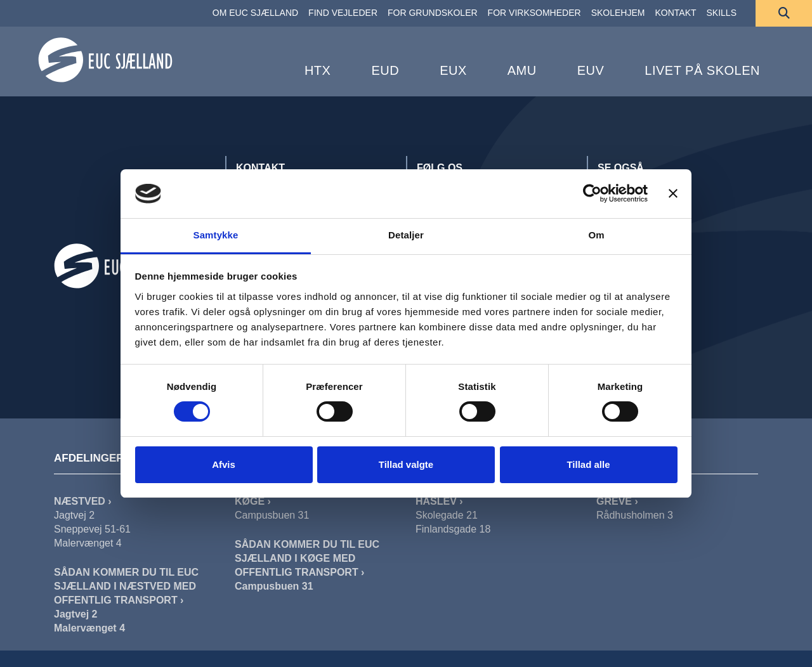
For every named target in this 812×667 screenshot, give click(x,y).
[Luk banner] (673, 193)
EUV (591, 70)
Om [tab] (596, 235)
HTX (318, 70)
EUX (453, 70)
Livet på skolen (702, 70)
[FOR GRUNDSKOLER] (433, 13)
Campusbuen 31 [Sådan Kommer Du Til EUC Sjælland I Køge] (274, 586)
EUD (385, 70)
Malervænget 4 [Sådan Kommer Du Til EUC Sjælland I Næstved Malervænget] (89, 628)
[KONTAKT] (675, 13)
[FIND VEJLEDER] (343, 13)
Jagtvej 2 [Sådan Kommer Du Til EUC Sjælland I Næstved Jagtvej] (75, 614)
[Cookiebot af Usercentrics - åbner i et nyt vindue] (592, 193)
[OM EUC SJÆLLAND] (255, 13)
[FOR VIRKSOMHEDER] (534, 13)
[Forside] (105, 60)
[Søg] (784, 13)
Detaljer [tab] (406, 235)
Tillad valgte (406, 464)
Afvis (224, 464)
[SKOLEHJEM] (618, 13)
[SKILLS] (722, 13)
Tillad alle (588, 464)
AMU (522, 70)
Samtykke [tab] (216, 235)
